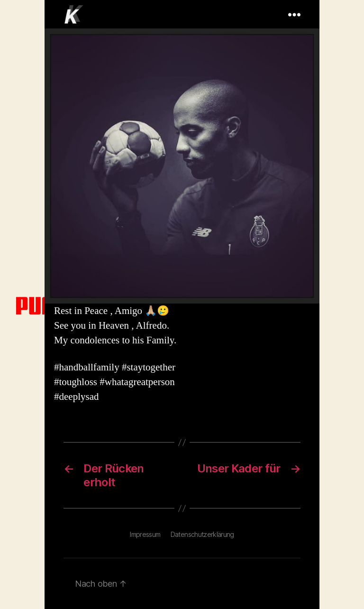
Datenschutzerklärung (202, 534)
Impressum (145, 534)
